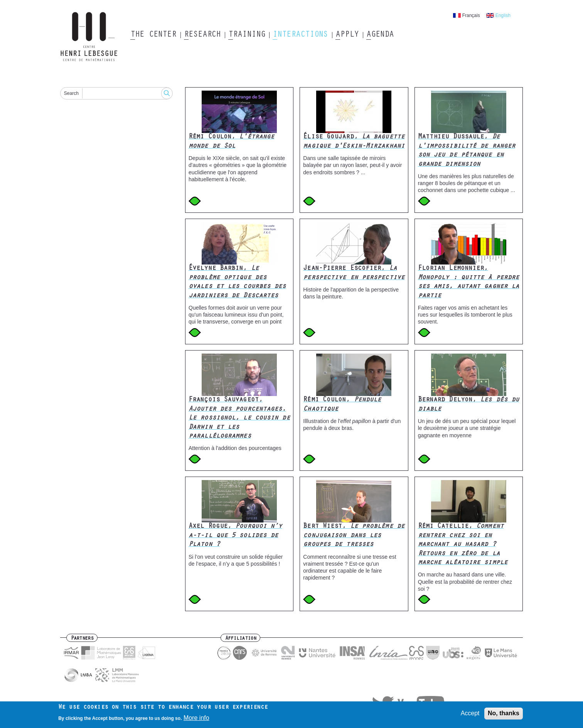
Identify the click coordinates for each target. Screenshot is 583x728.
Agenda (380, 35)
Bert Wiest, (354, 536)
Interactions (300, 35)
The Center (153, 35)
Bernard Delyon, (469, 405)
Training (247, 35)
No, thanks (504, 715)
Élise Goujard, (354, 142)
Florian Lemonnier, (469, 282)
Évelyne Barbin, (237, 282)
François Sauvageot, (239, 418)
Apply (347, 35)
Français (471, 15)
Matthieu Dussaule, (467, 151)
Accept (470, 715)
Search (71, 93)
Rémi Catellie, (463, 545)
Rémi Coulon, (231, 142)
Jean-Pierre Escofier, (354, 273)
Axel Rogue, (235, 536)
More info (196, 720)
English (503, 15)
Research (202, 35)
